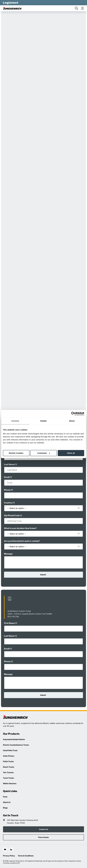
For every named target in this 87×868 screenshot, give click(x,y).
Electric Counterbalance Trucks (16, 745)
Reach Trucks (9, 767)
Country (8, 503)
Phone (7, 490)
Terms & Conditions (26, 856)
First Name (9, 623)
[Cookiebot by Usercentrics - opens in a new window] (73, 414)
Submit (43, 575)
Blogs (5, 808)
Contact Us (44, 829)
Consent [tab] (15, 421)
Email (7, 477)
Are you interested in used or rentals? (22, 541)
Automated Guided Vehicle (14, 739)
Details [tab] (44, 421)
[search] (76, 8)
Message (8, 554)
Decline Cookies (16, 453)
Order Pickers (9, 756)
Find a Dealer (43, 837)
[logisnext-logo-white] (11, 3)
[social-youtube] (5, 849)
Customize (44, 453)
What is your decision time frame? (20, 528)
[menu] (82, 8)
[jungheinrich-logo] (12, 8)
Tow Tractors (8, 772)
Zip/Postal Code (12, 516)
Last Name (9, 464)
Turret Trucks (8, 778)
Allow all (71, 453)
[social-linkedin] (11, 849)
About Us (7, 802)
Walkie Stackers (10, 783)
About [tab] (72, 421)
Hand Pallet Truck (10, 750)
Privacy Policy (9, 856)
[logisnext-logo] (16, 717)
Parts (5, 797)
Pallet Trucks (8, 761)
